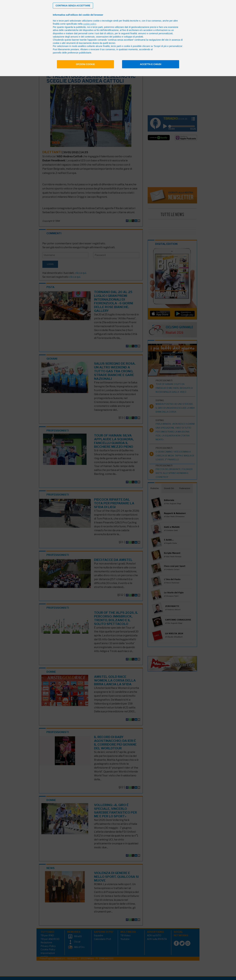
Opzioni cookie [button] (85, 64)
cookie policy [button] (90, 24)
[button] (73, 6)
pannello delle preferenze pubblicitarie (72, 53)
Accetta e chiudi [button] (151, 64)
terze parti (98, 27)
